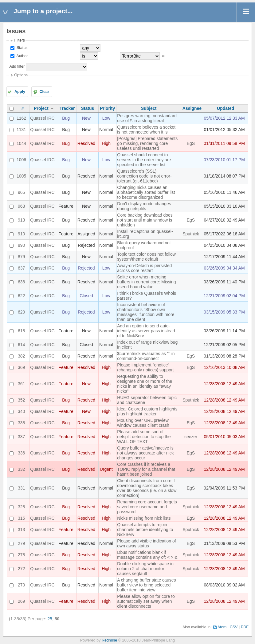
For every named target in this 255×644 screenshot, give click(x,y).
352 (21, 400)
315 (21, 518)
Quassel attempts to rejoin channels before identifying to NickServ (145, 530)
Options (21, 75)
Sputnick (191, 234)
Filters (19, 40)
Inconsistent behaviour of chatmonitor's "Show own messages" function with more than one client (146, 312)
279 (21, 543)
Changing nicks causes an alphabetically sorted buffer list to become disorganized (146, 192)
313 (21, 530)
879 (21, 257)
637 (21, 268)
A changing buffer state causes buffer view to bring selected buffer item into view (146, 585)
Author (22, 56)
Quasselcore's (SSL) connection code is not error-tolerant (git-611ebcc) (144, 176)
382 (21, 356)
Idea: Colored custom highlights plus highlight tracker (147, 411)
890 (21, 245)
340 (21, 411)
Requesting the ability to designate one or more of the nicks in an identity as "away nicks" (145, 384)
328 (21, 507)
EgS (191, 143)
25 (50, 619)
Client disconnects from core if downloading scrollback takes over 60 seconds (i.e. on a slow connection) (147, 488)
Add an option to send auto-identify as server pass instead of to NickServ (146, 331)
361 (21, 384)
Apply (20, 92)
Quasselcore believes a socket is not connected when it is (146, 130)
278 (21, 555)
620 (21, 312)
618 (21, 331)
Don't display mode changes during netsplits (144, 206)
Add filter (17, 66)
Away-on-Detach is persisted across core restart (144, 268)
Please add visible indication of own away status (146, 543)
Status (21, 48)
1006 (21, 160)
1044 (21, 143)
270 (21, 585)
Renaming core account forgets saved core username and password (147, 507)
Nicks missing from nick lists (144, 518)
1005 (21, 176)
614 (21, 345)
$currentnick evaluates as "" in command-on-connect (146, 356)
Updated (226, 108)
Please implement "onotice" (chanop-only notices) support (145, 367)
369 (21, 367)
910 (21, 234)
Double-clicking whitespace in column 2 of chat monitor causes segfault (145, 569)
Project (41, 108)
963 (21, 206)
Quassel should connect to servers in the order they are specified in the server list (144, 160)
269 (21, 601)
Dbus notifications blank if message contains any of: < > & (147, 555)
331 (21, 488)
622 (21, 296)
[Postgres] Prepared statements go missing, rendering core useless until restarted (147, 143)
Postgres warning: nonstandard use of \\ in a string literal (147, 118)
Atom (222, 627)
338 (21, 423)
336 (21, 453)
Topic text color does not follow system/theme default (146, 257)
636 (21, 282)
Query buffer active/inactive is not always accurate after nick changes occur (145, 453)
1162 (21, 118)
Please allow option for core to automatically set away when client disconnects (146, 601)
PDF (245, 627)
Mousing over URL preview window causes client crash (143, 423)
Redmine (109, 640)
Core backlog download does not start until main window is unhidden (145, 220)
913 (21, 220)
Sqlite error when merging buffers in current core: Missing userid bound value (146, 282)
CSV (234, 627)
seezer (191, 437)
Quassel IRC (42, 118)
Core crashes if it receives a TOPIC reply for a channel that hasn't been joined (146, 469)
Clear (44, 92)
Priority (107, 108)
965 (21, 192)
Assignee (192, 108)
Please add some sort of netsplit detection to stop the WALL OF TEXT (144, 437)
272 (21, 569)
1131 (21, 130)
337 (21, 437)
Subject (149, 108)
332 (21, 469)
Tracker (67, 108)
